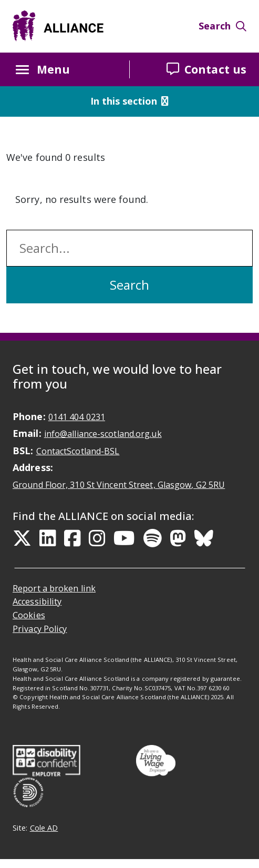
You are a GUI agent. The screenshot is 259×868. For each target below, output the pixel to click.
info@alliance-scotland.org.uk (103, 434)
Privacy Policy (40, 629)
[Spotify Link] (153, 538)
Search (222, 26)
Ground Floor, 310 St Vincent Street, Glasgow (119, 485)
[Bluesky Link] (204, 538)
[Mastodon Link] (178, 538)
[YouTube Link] (124, 538)
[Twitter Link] (22, 538)
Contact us (206, 69)
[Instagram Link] (97, 538)
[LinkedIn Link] (48, 538)
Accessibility (37, 601)
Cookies (29, 615)
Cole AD (44, 828)
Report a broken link (54, 588)
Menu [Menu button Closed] (43, 69)
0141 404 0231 (77, 417)
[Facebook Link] (72, 538)
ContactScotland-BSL (78, 451)
